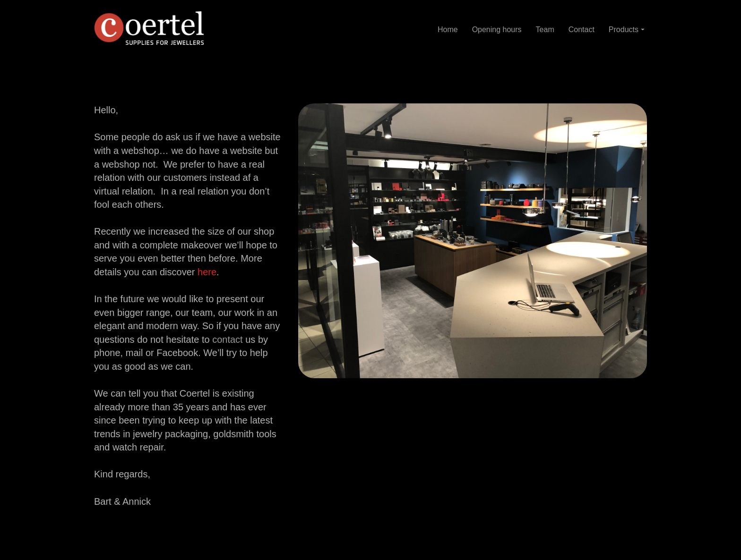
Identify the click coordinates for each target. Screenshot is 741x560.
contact (227, 339)
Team (545, 29)
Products (627, 29)
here (207, 272)
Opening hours (497, 29)
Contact (582, 29)
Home (448, 29)
